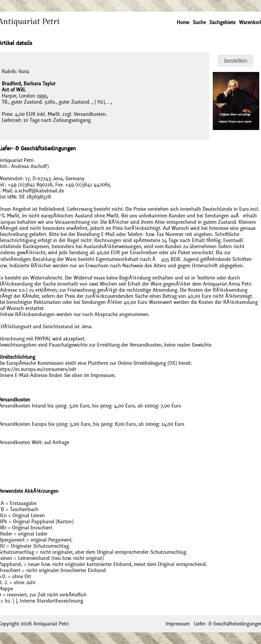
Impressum (178, 624)
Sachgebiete (222, 22)
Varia (24, 72)
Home (183, 22)
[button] (236, 61)
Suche (199, 22)
